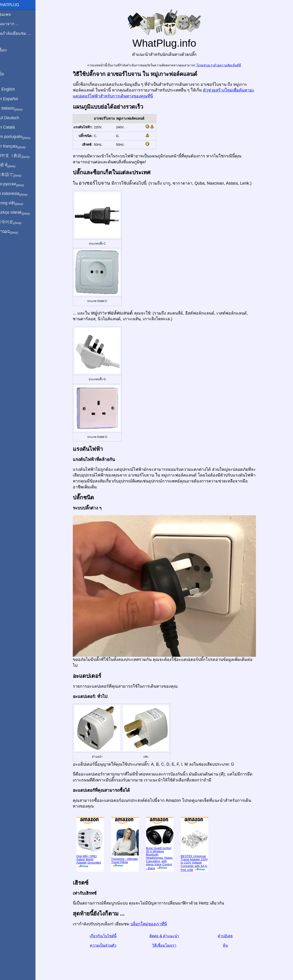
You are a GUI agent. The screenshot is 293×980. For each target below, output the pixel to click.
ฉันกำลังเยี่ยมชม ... (20, 33)
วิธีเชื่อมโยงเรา (167, 945)
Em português (19, 137)
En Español (13, 99)
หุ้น (228, 945)
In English (12, 89)
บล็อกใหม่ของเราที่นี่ (151, 924)
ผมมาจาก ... (14, 24)
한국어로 (15, 222)
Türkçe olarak (19, 213)
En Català (12, 127)
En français (17, 146)
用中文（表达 (19, 156)
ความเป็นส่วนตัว (106, 945)
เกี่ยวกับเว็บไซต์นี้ (106, 936)
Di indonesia (18, 194)
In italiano (15, 108)
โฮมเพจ (10, 14)
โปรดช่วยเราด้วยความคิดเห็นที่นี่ (221, 65)
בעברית (13, 232)
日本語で (15, 175)
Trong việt (16, 203)
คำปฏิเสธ (228, 936)
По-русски (16, 184)
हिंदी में (12, 165)
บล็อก (8, 50)
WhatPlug (14, 5)
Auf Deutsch (14, 118)
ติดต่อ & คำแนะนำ (167, 936)
